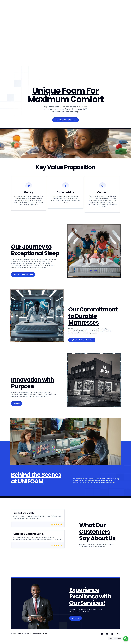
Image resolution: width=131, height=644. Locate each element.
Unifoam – (21, 634)
